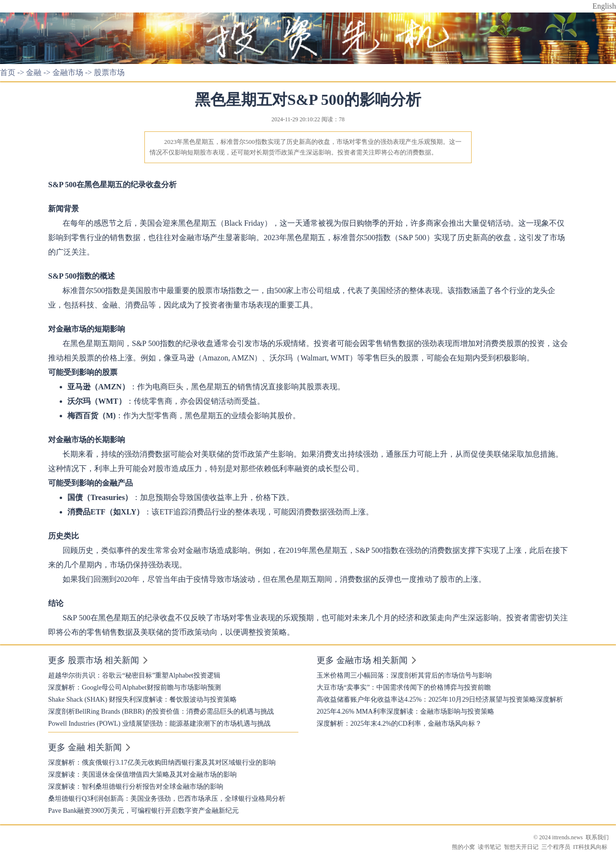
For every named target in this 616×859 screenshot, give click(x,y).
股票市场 (109, 72)
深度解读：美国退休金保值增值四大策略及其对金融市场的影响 (142, 775)
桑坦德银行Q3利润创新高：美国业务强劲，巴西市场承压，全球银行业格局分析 (167, 799)
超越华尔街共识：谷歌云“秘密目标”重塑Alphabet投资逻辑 (134, 675)
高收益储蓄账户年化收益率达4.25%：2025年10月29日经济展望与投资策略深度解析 (440, 699)
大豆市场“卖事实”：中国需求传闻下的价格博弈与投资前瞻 (404, 687)
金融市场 (68, 72)
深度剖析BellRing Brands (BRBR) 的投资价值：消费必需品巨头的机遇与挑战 (161, 712)
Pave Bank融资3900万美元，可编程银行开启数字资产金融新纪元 (143, 811)
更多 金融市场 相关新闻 (362, 660)
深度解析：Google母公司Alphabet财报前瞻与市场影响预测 (135, 687)
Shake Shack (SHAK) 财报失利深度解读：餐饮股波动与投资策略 (142, 699)
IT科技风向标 (590, 847)
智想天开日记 (521, 847)
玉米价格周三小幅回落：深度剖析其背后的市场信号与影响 (404, 675)
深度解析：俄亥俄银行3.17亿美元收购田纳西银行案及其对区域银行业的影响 (162, 763)
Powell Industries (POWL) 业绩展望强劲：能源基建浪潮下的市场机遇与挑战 (159, 724)
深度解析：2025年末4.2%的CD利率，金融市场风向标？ (399, 724)
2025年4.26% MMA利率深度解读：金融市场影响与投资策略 (405, 712)
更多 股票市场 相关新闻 (94, 660)
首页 (8, 72)
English (604, 6)
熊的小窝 (463, 847)
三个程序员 (556, 847)
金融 (34, 72)
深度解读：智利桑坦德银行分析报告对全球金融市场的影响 (136, 787)
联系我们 (597, 837)
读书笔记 (489, 847)
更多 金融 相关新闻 (85, 747)
